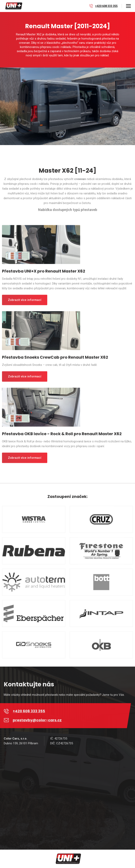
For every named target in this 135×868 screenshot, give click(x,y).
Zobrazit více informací (25, 302)
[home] (13, 6)
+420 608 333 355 (106, 6)
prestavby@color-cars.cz (39, 720)
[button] (128, 6)
